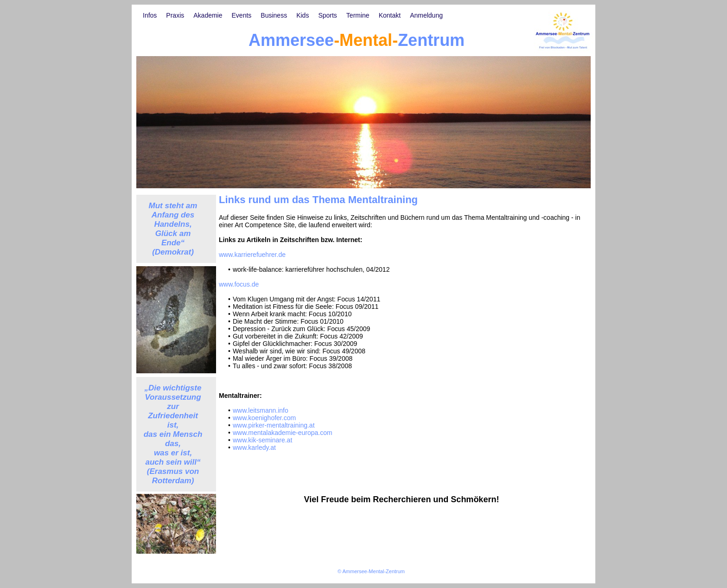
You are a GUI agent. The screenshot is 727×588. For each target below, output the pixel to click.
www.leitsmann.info (261, 410)
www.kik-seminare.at (262, 440)
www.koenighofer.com (264, 418)
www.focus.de (239, 284)
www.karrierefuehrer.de (252, 255)
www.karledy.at (254, 447)
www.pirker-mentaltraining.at (274, 425)
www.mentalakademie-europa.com (283, 433)
